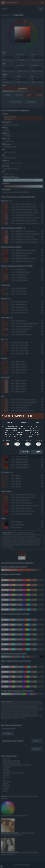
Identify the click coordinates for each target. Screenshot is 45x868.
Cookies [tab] (24, 422)
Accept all (37, 452)
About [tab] (37, 422)
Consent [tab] (9, 422)
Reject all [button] (24, 452)
